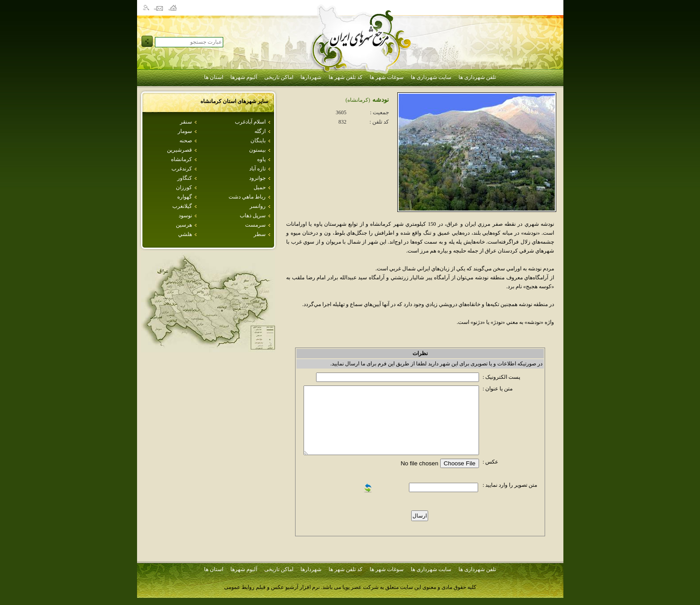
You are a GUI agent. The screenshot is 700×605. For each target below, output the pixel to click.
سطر (260, 234)
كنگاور (185, 178)
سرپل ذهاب (253, 215)
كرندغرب (182, 169)
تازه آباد (257, 169)
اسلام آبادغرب (250, 122)
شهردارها (311, 77)
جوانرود (257, 178)
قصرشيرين (179, 150)
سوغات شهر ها (387, 77)
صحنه (186, 141)
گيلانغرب (182, 206)
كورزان (184, 187)
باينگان (258, 141)
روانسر (258, 206)
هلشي (185, 234)
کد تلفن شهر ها (346, 77)
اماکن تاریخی (279, 77)
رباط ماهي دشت (247, 197)
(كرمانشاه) (358, 100)
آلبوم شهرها (244, 77)
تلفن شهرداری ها (477, 77)
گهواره (185, 197)
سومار (185, 131)
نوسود (185, 215)
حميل (260, 187)
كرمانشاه (181, 159)
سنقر (186, 122)
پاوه (261, 159)
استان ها (214, 77)
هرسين (184, 225)
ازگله (260, 131)
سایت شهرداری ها (431, 77)
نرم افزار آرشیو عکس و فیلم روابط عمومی (272, 587)
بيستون (257, 150)
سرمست (255, 225)
